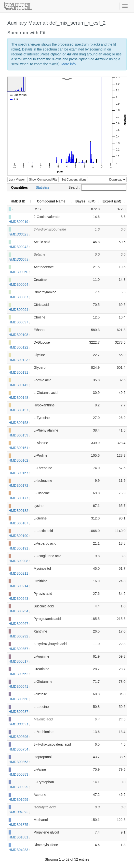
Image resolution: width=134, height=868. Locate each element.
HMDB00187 (19, 523)
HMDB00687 (19, 712)
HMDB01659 (19, 800)
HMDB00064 (19, 284)
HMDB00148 (19, 398)
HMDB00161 (19, 448)
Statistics (42, 187)
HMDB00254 (19, 611)
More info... (70, 64)
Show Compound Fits (43, 180)
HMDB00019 (19, 222)
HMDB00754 (19, 749)
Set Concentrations (74, 180)
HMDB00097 (19, 322)
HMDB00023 (19, 234)
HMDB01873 (19, 812)
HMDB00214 (19, 586)
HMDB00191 (19, 548)
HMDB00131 (19, 372)
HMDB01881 (19, 837)
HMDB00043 (19, 259)
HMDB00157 (19, 410)
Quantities (19, 187)
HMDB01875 (19, 825)
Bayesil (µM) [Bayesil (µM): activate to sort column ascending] (85, 201)
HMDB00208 (19, 561)
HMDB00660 (19, 699)
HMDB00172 (19, 485)
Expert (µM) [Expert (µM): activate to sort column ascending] (112, 201)
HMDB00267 (19, 624)
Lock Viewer (17, 180)
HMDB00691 (19, 724)
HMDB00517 (19, 661)
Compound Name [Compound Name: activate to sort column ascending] (51, 201)
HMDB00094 (19, 310)
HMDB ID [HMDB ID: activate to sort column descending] (18, 201)
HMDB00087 (19, 297)
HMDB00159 (19, 435)
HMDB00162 (19, 460)
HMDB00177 (19, 498)
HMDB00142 (19, 385)
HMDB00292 (19, 636)
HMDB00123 (19, 360)
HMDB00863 (19, 762)
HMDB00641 (19, 686)
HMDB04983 (19, 850)
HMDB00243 (19, 599)
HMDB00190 (19, 536)
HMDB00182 (19, 511)
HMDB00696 (19, 737)
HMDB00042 (19, 247)
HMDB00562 (19, 674)
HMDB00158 (19, 423)
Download (117, 180)
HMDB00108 (19, 335)
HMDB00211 (19, 573)
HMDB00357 (19, 649)
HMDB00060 (19, 272)
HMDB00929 (19, 787)
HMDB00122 (19, 347)
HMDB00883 (19, 774)
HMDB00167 (19, 473)
